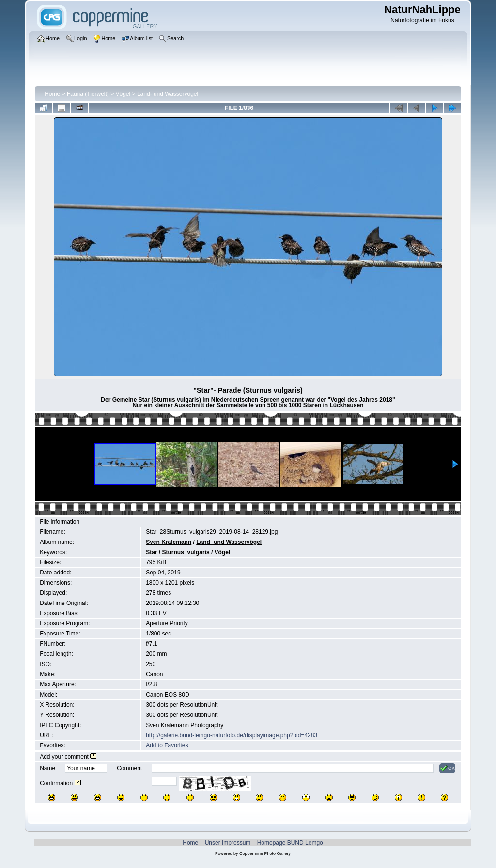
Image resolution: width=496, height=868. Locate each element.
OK (447, 768)
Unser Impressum (228, 843)
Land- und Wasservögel (168, 94)
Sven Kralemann (169, 542)
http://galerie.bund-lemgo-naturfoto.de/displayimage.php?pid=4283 (232, 735)
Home (52, 94)
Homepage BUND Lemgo (290, 843)
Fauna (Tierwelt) (88, 94)
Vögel (123, 94)
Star (151, 552)
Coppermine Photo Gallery (265, 853)
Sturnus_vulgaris (186, 552)
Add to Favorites (167, 745)
